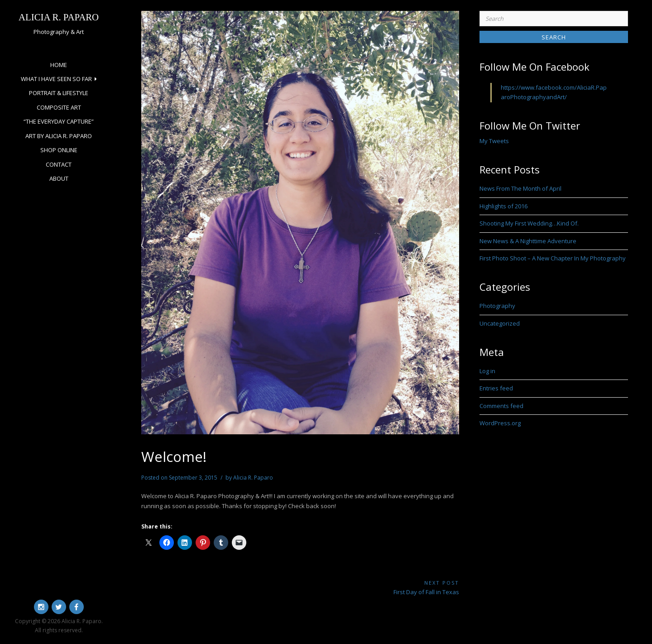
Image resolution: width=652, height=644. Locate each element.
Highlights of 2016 (503, 206)
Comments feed (501, 406)
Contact (59, 164)
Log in (487, 371)
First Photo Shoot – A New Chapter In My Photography (553, 258)
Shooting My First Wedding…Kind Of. (529, 223)
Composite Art (59, 107)
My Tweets (494, 141)
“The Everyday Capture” (59, 121)
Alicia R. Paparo (59, 17)
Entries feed (496, 388)
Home (59, 65)
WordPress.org (500, 423)
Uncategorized (500, 323)
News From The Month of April (520, 188)
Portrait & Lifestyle (59, 93)
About (59, 178)
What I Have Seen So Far (56, 79)
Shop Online (59, 150)
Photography (497, 306)
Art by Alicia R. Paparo (59, 136)
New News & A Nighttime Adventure (528, 241)
